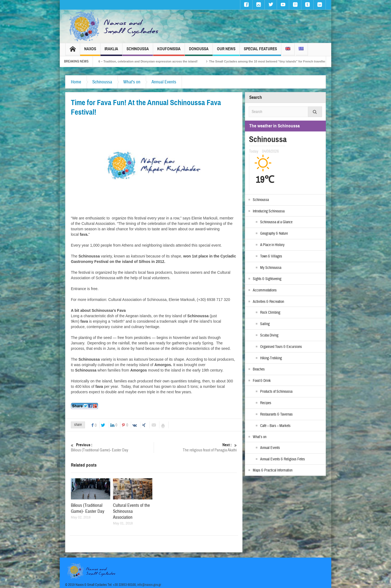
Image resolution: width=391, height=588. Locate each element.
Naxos (90, 51)
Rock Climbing (270, 313)
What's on (132, 82)
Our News (226, 51)
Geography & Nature (274, 234)
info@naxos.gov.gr (149, 585)
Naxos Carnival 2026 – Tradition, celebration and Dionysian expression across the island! (151, 61)
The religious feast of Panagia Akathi (195, 447)
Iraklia (111, 51)
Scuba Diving (269, 335)
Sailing (265, 324)
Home (76, 82)
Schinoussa (138, 51)
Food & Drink (262, 381)
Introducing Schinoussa (269, 211)
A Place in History (272, 245)
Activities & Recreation (268, 302)
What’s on (260, 437)
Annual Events (164, 82)
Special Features (260, 51)
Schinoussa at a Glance (276, 222)
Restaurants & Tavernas (276, 414)
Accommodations (265, 290)
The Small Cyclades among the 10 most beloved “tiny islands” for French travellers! (285, 61)
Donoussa (199, 51)
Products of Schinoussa (276, 392)
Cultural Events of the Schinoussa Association (131, 511)
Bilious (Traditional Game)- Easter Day (112, 447)
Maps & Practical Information (273, 470)
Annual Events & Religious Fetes (283, 459)
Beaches (259, 369)
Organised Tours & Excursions (281, 347)
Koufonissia (169, 51)
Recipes (266, 403)
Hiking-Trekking (271, 358)
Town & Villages (271, 256)
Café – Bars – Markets (275, 426)
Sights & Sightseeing (267, 279)
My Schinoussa (271, 268)
